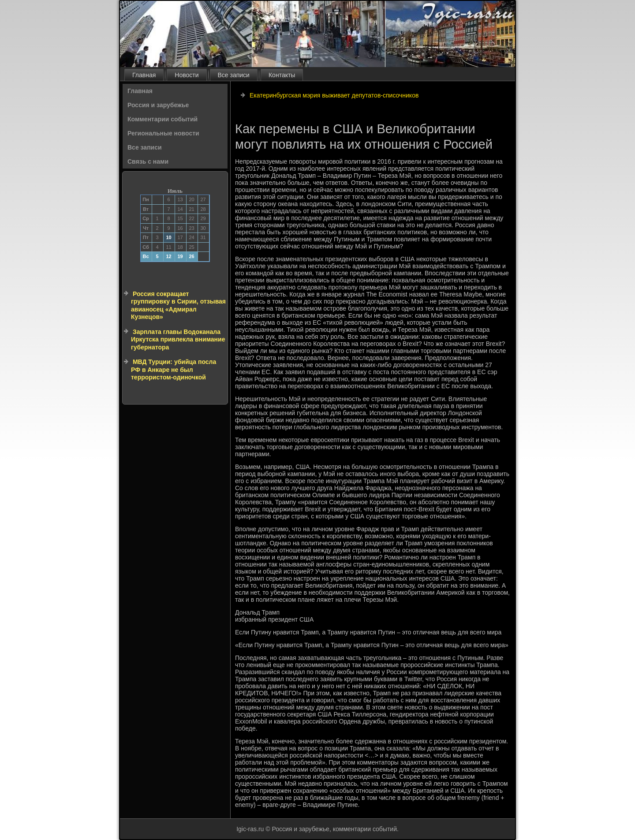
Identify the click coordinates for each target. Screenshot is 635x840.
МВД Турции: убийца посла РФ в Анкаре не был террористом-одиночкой (174, 369)
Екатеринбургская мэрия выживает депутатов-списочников (334, 95)
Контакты (282, 75)
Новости (187, 75)
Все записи (234, 75)
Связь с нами (148, 161)
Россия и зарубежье (158, 105)
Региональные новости (163, 133)
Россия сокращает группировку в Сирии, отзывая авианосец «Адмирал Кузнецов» (178, 306)
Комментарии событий (162, 119)
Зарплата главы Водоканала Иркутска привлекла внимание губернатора (178, 339)
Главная (144, 75)
